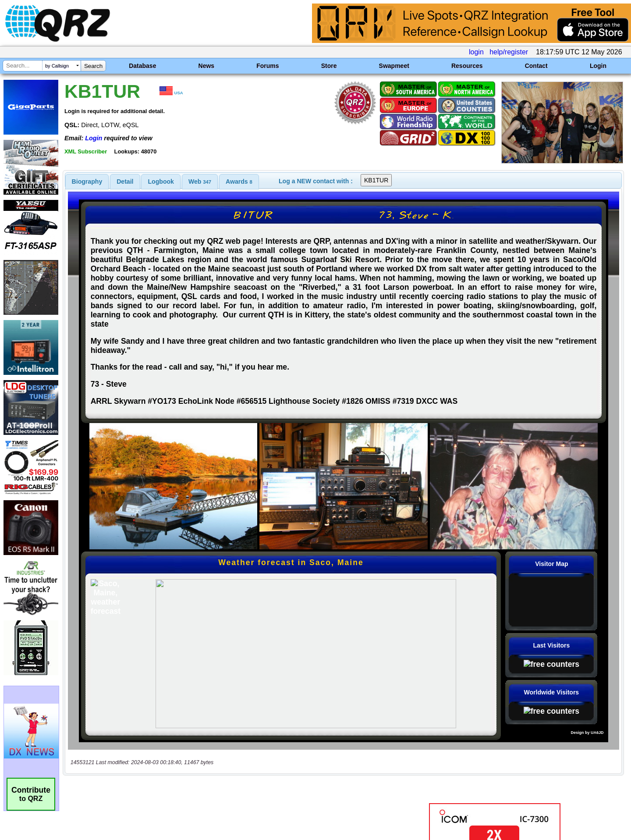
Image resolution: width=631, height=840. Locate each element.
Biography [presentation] (87, 182)
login (476, 52)
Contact (536, 66)
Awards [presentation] (239, 182)
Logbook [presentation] (161, 182)
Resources (467, 66)
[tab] (87, 182)
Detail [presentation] (125, 182)
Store (329, 66)
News (207, 66)
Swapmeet (394, 66)
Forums (268, 66)
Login (598, 66)
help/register (509, 52)
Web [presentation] (200, 182)
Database (142, 66)
